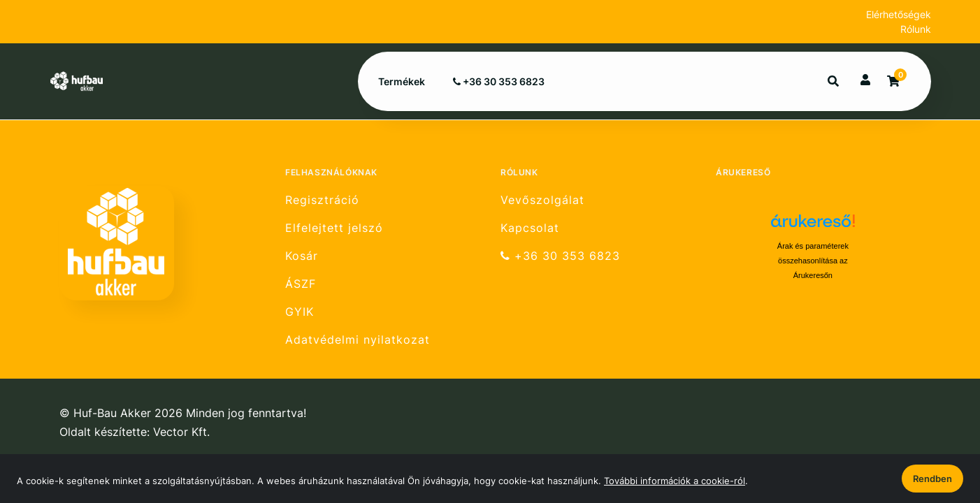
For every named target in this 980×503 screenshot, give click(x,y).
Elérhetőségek (899, 14)
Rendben (932, 479)
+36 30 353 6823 (499, 81)
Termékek (402, 81)
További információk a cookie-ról (675, 481)
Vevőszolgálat (542, 200)
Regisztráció (322, 200)
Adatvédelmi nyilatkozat (358, 340)
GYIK (300, 312)
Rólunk (916, 29)
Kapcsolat (530, 228)
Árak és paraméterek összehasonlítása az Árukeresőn (813, 261)
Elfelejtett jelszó (334, 228)
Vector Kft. (181, 432)
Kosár (302, 256)
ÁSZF (301, 284)
